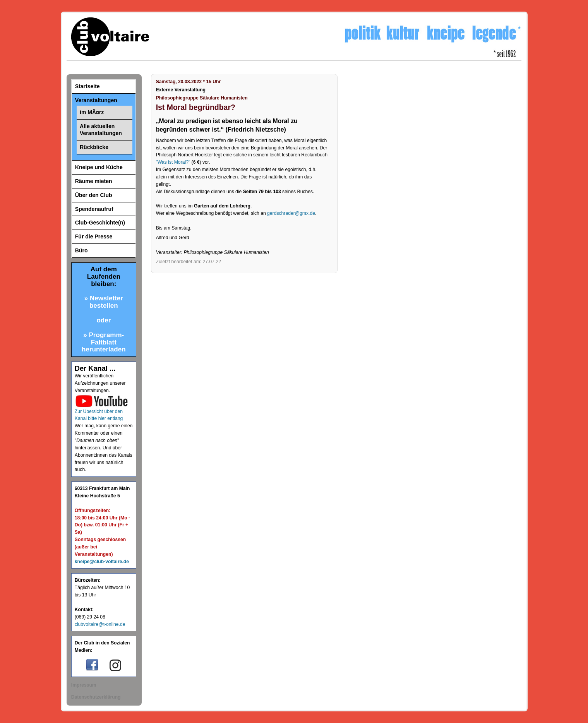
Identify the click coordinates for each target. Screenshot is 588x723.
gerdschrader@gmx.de (291, 213)
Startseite (87, 86)
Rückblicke (94, 147)
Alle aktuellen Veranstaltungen (101, 130)
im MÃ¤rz (92, 112)
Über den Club (94, 195)
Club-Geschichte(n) (100, 223)
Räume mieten (94, 181)
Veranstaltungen (96, 100)
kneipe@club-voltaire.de (102, 562)
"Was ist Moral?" (173, 162)
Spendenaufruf (94, 209)
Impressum (84, 685)
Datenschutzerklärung (96, 697)
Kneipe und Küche (99, 167)
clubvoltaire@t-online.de (100, 624)
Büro (81, 250)
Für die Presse (94, 236)
